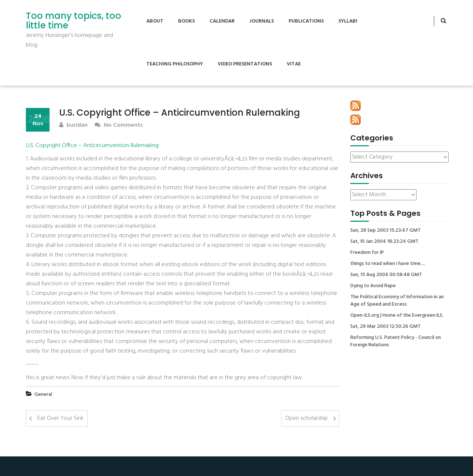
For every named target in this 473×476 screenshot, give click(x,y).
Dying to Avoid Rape (373, 286)
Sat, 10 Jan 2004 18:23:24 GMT (384, 242)
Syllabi (348, 21)
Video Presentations (245, 64)
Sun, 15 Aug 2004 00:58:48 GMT (386, 275)
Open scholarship (307, 418)
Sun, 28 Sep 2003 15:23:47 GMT (385, 231)
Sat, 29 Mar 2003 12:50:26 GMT (385, 327)
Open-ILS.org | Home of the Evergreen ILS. (397, 316)
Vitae (294, 64)
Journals (262, 21)
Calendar (222, 21)
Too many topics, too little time (74, 21)
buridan (73, 125)
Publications (306, 21)
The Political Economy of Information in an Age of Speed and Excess (397, 301)
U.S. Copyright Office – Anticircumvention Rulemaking (92, 146)
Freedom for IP (367, 253)
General (43, 395)
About (155, 21)
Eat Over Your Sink (60, 418)
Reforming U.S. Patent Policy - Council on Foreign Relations (396, 341)
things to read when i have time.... (388, 264)
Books (186, 21)
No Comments (119, 125)
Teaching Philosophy (175, 64)
